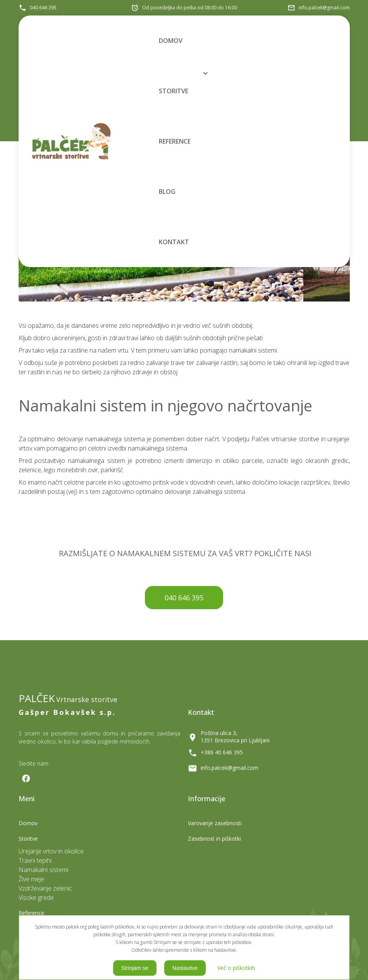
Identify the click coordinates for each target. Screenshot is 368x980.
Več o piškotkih (236, 968)
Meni (143, 265)
